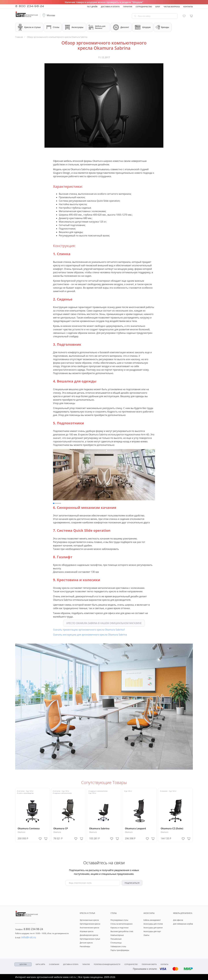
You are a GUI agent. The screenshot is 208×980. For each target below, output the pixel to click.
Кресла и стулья (29, 27)
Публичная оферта (149, 964)
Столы (53, 27)
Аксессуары (74, 27)
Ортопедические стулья (90, 939)
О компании (54, 964)
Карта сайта (40, 964)
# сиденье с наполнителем (62, 793)
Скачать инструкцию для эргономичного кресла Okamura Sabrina (90, 635)
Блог (158, 7)
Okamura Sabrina (99, 829)
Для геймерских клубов (183, 924)
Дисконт (121, 27)
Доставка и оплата (110, 7)
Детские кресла (86, 943)
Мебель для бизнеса (97, 27)
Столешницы (116, 943)
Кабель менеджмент (152, 920)
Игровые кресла (87, 931)
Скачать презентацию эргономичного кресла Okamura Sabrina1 (89, 630)
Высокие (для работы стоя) (122, 931)
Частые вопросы (172, 7)
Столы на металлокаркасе (121, 924)
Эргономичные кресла (89, 920)
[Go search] (135, 16)
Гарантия (128, 7)
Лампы (146, 935)
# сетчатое (21, 791)
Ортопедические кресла (90, 924)
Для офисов (178, 920)
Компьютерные (117, 935)
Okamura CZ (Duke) (172, 829)
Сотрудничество (144, 7)
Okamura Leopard (135, 829)
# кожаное (164, 791)
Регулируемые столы (119, 920)
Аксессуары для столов (153, 924)
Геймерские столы (118, 946)
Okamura (21, 832)
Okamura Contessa (29, 829)
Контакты (188, 7)
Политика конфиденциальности (107, 964)
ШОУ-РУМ (23, 964)
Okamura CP (61, 829)
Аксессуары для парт (152, 931)
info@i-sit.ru (26, 937)
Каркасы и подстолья (119, 928)
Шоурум (143, 27)
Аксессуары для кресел (153, 928)
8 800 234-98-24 (30, 6)
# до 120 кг (30, 791)
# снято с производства (25, 793)
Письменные (116, 939)
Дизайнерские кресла (89, 935)
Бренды (162, 27)
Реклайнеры (85, 946)
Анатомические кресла (89, 928)
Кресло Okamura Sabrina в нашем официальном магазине (104, 623)
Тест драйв (92, 7)
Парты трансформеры (120, 950)
